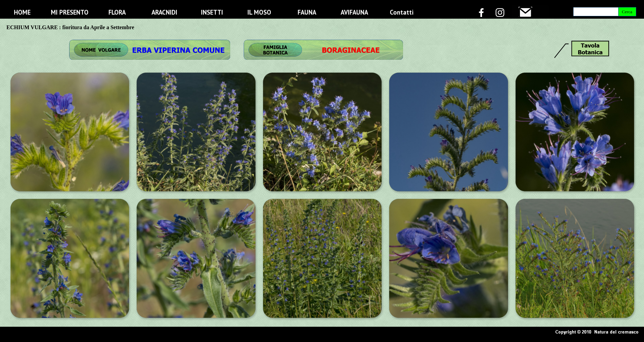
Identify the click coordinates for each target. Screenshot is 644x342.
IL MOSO (259, 12)
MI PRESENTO (70, 12)
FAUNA (307, 12)
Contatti (402, 12)
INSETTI (212, 12)
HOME (22, 12)
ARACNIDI (164, 12)
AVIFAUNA (354, 12)
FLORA (117, 12)
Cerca (627, 12)
